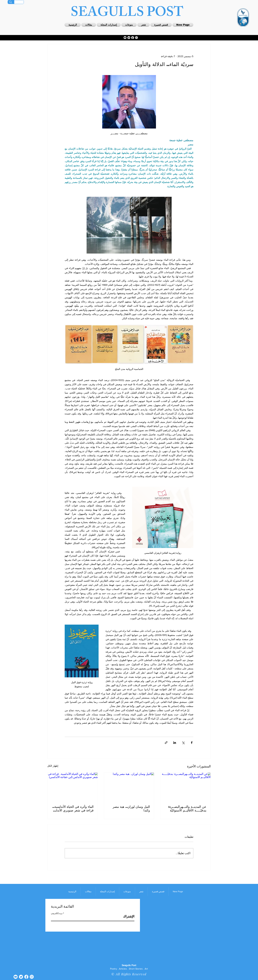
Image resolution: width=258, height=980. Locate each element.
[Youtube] (125, 38)
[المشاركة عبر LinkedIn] (175, 743)
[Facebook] (133, 38)
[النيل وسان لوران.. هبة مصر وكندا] (129, 787)
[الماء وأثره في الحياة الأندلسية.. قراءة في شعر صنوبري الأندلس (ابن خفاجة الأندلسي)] (73, 787)
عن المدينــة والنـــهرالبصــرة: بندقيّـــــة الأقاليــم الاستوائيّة (187, 809)
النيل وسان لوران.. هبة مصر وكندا (131, 809)
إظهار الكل (53, 766)
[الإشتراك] (126, 917)
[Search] (10, 2)
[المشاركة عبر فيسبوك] (192, 743)
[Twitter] (129, 38)
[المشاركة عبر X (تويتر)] (183, 743)
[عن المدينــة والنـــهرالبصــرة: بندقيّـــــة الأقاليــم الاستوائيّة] (185, 787)
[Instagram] (136, 38)
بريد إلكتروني (57, 913)
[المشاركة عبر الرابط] (166, 743)
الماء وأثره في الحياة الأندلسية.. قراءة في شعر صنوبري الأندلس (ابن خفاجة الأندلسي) (73, 809)
